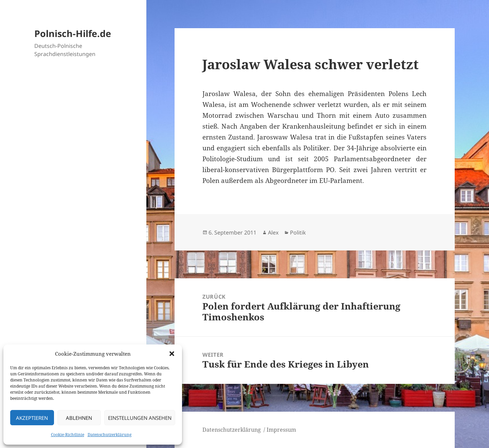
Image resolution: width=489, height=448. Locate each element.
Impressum (281, 430)
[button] (172, 354)
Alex (273, 232)
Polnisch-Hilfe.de (73, 33)
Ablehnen (79, 418)
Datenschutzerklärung (110, 435)
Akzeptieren (32, 418)
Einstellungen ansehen (140, 418)
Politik (298, 232)
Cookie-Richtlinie (68, 435)
